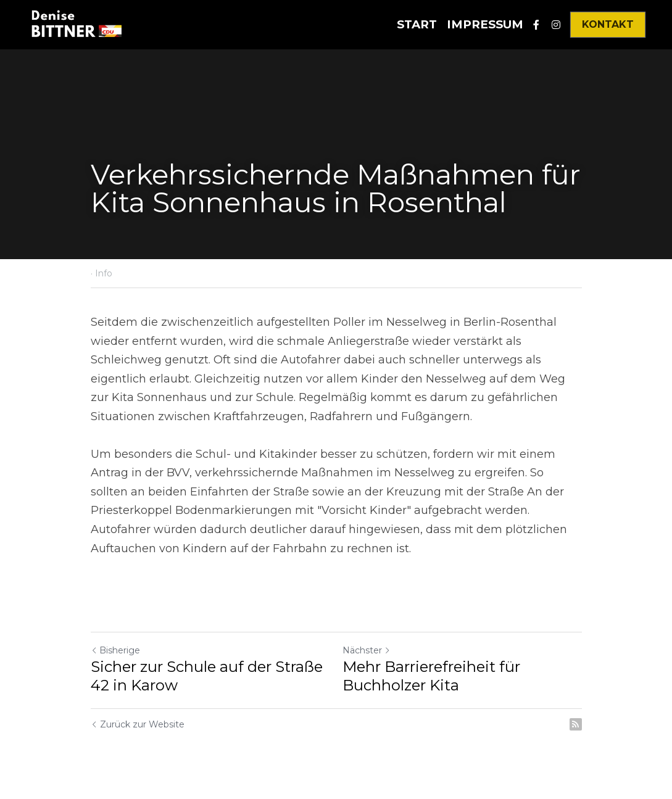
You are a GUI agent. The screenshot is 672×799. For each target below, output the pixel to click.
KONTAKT (608, 24)
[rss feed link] (576, 724)
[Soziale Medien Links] (536, 25)
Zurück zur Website (138, 724)
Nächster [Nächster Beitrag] (367, 650)
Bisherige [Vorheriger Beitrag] (115, 650)
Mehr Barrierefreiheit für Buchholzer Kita (431, 676)
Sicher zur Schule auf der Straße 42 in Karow (207, 676)
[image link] (76, 24)
